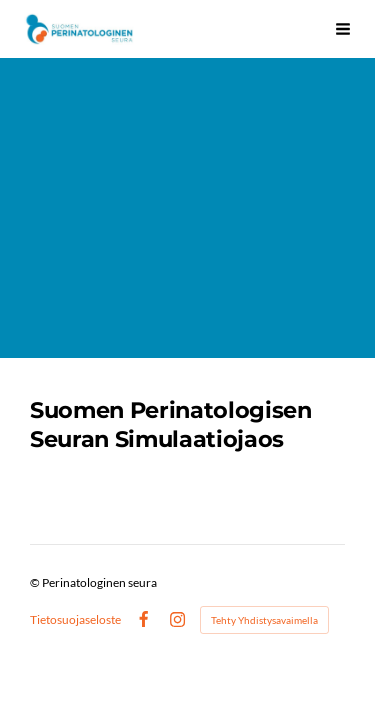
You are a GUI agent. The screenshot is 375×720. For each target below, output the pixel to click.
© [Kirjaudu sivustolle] (36, 582)
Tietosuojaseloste (75, 620)
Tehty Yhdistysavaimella (264, 620)
